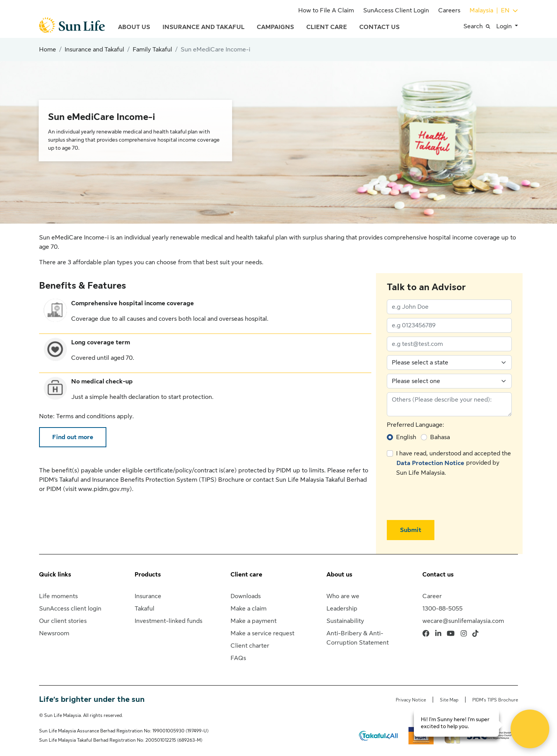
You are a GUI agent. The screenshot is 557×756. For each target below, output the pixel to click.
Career (432, 596)
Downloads (246, 596)
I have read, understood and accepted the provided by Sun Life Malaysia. (454, 463)
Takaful (144, 609)
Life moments (58, 596)
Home (48, 50)
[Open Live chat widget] (530, 729)
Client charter (250, 646)
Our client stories (63, 621)
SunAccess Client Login (396, 10)
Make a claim (249, 609)
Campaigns (275, 27)
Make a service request (262, 633)
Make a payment (254, 621)
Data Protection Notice (430, 463)
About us (339, 575)
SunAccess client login (70, 609)
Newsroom (54, 633)
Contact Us (379, 27)
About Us (134, 27)
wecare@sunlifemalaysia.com (463, 621)
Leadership (342, 609)
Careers (449, 10)
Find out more (73, 437)
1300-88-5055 (443, 609)
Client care (246, 575)
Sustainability (345, 621)
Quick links (55, 575)
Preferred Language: (415, 425)
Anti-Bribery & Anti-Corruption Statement (358, 638)
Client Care (327, 27)
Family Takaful (152, 50)
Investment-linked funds (168, 621)
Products (148, 575)
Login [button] (505, 26)
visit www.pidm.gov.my (97, 489)
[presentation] (446, 499)
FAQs (238, 658)
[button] (480, 26)
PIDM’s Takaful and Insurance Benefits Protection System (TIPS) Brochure (142, 480)
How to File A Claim (326, 10)
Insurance (148, 596)
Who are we (343, 596)
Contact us (438, 575)
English (406, 437)
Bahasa (440, 437)
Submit (411, 530)
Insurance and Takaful (203, 27)
